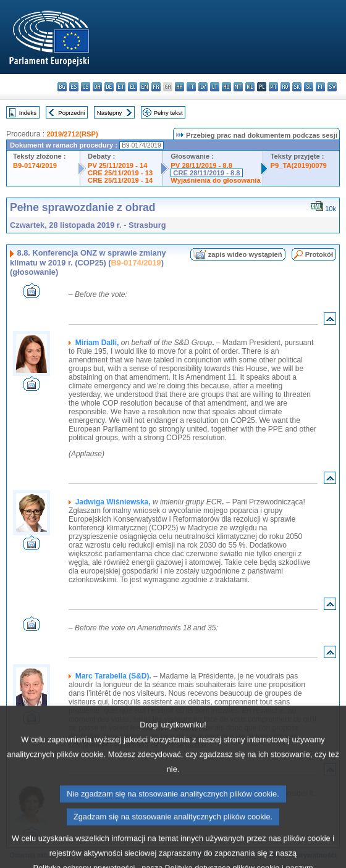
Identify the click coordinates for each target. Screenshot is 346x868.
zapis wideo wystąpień (245, 254)
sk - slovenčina (297, 87)
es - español (74, 87)
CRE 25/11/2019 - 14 (120, 180)
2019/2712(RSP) (72, 134)
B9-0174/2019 (35, 165)
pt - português (273, 87)
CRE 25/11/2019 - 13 (120, 173)
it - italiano (191, 87)
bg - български (62, 87)
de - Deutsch (109, 87)
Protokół (319, 254)
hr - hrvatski (179, 87)
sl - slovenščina (309, 87)
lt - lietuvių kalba (215, 87)
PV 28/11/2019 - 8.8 (201, 165)
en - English (144, 87)
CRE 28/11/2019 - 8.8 (206, 173)
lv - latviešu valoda (203, 87)
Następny (110, 113)
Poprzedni (71, 113)
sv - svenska (332, 87)
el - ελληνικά (133, 87)
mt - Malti (238, 87)
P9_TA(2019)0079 (299, 165)
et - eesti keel (121, 87)
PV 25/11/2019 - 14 (117, 165)
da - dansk (97, 87)
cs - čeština (86, 87)
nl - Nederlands (250, 87)
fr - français (156, 87)
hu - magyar (226, 87)
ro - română (285, 87)
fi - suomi (320, 87)
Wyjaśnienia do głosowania (215, 180)
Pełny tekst (168, 113)
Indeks (28, 113)
